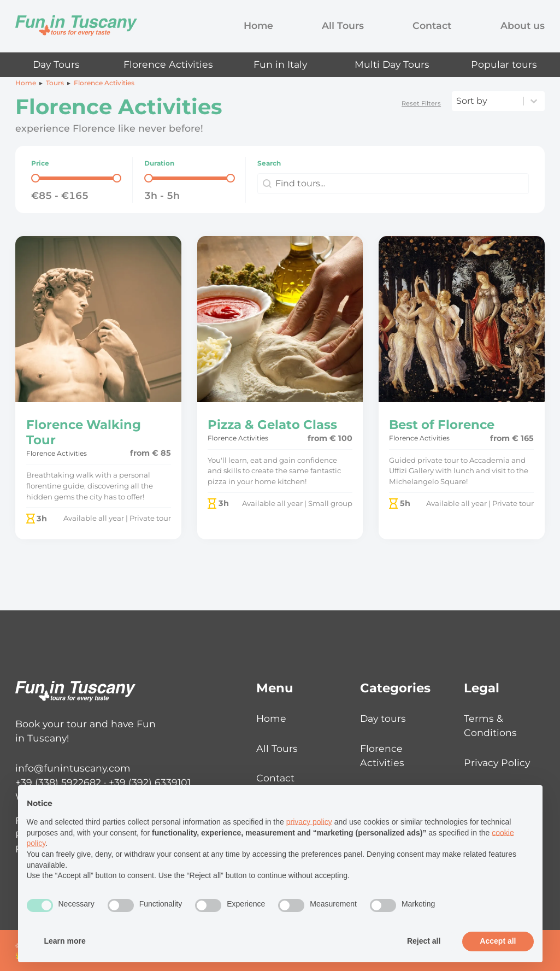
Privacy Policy (497, 763)
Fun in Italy (280, 64)
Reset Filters (421, 103)
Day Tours (56, 64)
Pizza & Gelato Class (272, 425)
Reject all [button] (424, 941)
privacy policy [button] (309, 822)
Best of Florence (442, 425)
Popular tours (504, 64)
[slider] (36, 178)
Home (258, 25)
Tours (55, 83)
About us (523, 25)
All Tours (343, 25)
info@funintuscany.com (73, 768)
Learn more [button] (65, 941)
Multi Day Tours (392, 64)
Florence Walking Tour (84, 432)
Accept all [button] (498, 941)
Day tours (383, 718)
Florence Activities (168, 64)
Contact (432, 25)
